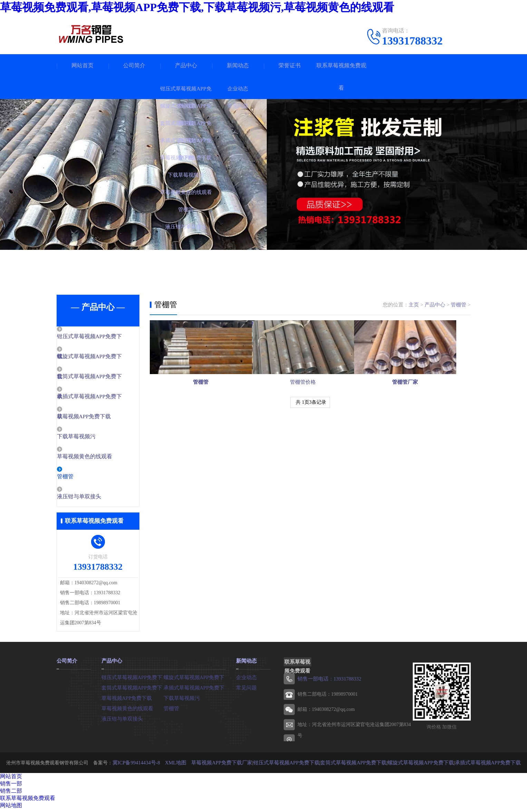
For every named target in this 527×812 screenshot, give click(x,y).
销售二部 (11, 794)
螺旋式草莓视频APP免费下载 (195, 680)
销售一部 (11, 786)
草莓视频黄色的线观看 (99, 459)
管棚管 (81, 479)
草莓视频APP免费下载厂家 (228, 765)
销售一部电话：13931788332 (328, 682)
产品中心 (186, 65)
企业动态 (246, 680)
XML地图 (185, 765)
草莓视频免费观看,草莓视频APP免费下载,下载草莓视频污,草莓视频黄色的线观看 (197, 7)
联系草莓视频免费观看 (341, 77)
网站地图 (11, 808)
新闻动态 (238, 65)
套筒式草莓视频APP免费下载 (133, 690)
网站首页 (82, 65)
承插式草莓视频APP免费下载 (195, 690)
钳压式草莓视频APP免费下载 (133, 680)
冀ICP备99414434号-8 (147, 765)
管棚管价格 (310, 405)
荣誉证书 (290, 65)
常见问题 (246, 690)
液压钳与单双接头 (94, 500)
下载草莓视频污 (91, 439)
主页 (414, 305)
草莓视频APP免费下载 (98, 418)
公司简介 (134, 65)
